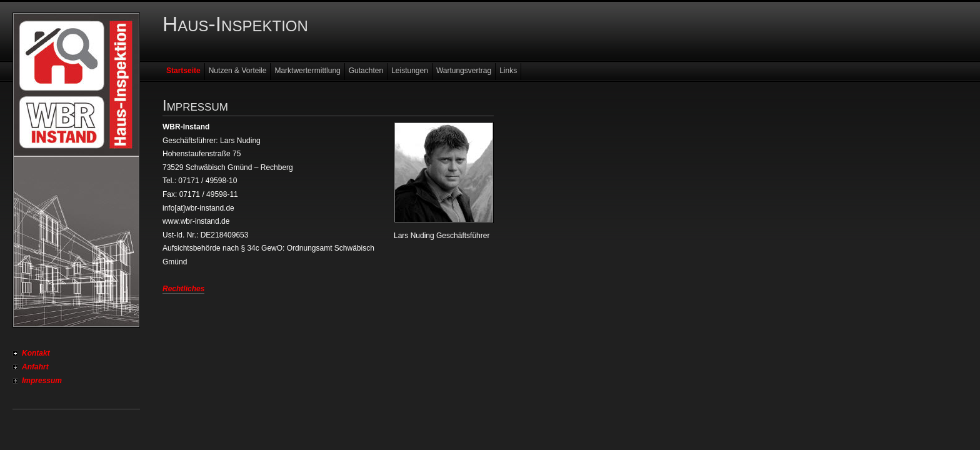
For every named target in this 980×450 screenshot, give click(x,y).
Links (508, 71)
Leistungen (410, 71)
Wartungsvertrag (464, 71)
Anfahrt (35, 367)
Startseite (183, 71)
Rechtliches (183, 289)
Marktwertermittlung (307, 71)
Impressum (42, 381)
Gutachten (366, 71)
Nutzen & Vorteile (238, 71)
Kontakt (36, 353)
